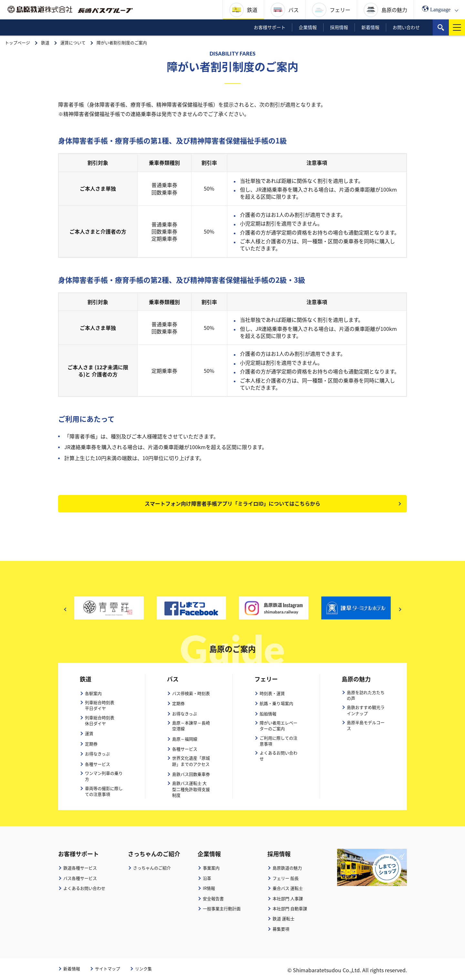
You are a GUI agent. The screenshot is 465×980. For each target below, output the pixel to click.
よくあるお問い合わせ (84, 888)
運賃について (73, 42)
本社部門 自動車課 (290, 909)
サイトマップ (108, 969)
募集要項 (281, 929)
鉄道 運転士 (284, 919)
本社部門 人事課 (288, 899)
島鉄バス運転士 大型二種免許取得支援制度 (191, 789)
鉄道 (45, 42)
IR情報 (209, 888)
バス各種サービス (80, 878)
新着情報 (72, 969)
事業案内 (211, 868)
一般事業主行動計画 (222, 909)
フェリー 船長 (286, 878)
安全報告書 (213, 899)
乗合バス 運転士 (288, 888)
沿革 (207, 878)
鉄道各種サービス (80, 868)
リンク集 (143, 969)
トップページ (17, 42)
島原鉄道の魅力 (287, 868)
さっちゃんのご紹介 (152, 868)
